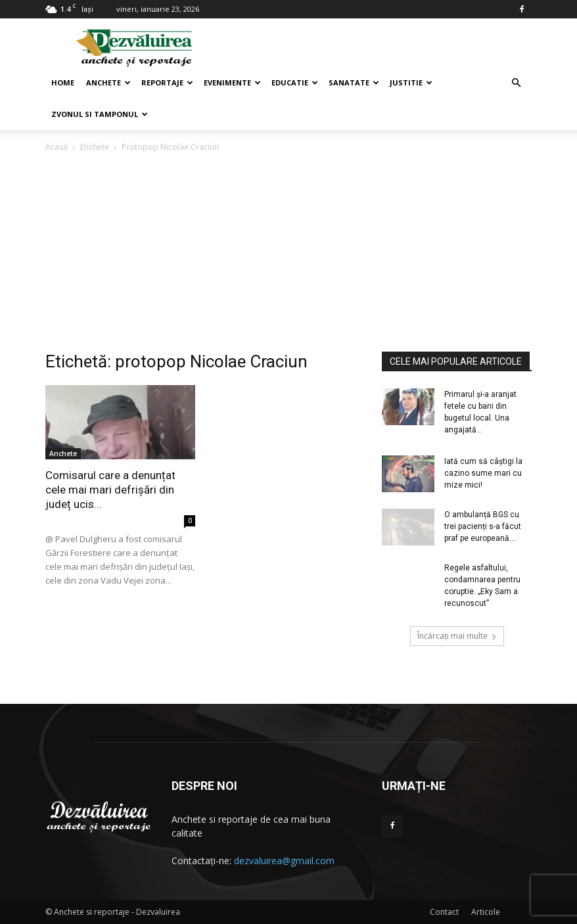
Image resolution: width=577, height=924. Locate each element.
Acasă (57, 147)
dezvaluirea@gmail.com (284, 861)
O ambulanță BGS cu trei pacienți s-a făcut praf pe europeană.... (483, 526)
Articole (486, 912)
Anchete (108, 82)
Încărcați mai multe (457, 636)
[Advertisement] (288, 253)
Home (63, 82)
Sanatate (354, 82)
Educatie (295, 82)
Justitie (411, 82)
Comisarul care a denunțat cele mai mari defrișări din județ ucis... (110, 490)
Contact (444, 912)
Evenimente (232, 82)
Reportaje (167, 82)
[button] (516, 83)
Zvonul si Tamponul (100, 114)
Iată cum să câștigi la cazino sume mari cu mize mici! (483, 473)
